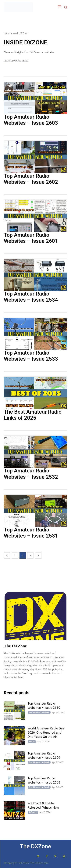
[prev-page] (7, 555)
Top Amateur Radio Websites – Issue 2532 (31, 474)
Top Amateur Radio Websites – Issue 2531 (31, 533)
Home (7, 33)
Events (32, 742)
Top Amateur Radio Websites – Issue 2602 (31, 179)
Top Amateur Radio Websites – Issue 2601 (31, 238)
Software (33, 812)
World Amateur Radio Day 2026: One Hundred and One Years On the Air (46, 732)
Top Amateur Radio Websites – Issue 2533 (31, 356)
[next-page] (38, 555)
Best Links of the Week (39, 712)
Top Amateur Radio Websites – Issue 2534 (31, 297)
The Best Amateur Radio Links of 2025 (33, 415)
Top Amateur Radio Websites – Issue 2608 (44, 780)
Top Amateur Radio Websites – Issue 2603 (31, 120)
